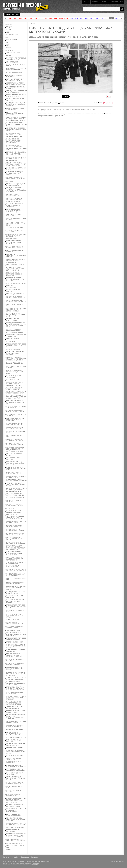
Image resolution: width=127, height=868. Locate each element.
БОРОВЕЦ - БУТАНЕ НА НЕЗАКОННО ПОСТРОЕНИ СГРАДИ (15, 616)
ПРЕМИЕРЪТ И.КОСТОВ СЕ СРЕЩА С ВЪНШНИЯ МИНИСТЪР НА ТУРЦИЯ (15, 384)
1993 (86, 18)
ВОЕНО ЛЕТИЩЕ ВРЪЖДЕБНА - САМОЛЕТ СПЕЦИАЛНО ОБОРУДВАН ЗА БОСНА (16, 703)
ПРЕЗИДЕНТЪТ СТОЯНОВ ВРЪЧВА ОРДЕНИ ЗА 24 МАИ (15, 411)
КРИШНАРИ (10, 508)
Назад (6, 18)
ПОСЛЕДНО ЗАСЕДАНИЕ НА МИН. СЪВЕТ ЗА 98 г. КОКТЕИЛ (16, 840)
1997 (107, 18)
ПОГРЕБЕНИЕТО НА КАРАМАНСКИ (13, 831)
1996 (102, 18)
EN (121, 2)
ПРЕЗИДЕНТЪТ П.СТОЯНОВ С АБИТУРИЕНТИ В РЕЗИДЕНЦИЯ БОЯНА (16, 606)
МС (7, 42)
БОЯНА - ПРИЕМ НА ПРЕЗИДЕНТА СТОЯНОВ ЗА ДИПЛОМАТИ (15, 113)
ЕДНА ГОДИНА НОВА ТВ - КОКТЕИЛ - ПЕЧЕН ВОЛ (14, 473)
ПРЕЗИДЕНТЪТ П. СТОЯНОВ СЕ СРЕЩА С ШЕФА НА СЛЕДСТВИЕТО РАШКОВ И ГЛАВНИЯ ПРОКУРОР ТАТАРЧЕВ (16, 478)
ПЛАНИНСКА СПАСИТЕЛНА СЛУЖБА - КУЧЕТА (15, 627)
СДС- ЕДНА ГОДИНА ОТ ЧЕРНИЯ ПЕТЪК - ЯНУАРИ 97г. (17, 92)
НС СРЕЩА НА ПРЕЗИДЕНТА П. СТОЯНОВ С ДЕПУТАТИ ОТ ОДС (16, 570)
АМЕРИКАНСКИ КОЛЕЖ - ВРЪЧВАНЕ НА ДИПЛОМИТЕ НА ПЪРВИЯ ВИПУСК (16, 634)
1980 (20, 18)
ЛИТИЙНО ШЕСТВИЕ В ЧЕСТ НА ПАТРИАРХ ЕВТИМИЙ (16, 69)
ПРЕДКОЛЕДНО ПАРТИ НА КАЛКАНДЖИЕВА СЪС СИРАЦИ (16, 766)
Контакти (114, 2)
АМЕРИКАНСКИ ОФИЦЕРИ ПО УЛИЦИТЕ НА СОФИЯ (16, 583)
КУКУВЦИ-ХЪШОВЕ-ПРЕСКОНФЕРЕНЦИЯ (13, 195)
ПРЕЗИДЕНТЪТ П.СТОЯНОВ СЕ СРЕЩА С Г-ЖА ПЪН (16, 522)
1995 (96, 18)
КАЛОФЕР (9, 48)
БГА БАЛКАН (10, 50)
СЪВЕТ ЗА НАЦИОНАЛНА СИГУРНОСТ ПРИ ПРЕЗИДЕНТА (16, 301)
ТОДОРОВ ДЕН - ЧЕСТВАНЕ (15, 228)
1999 (117, 18)
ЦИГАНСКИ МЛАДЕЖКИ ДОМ (15, 498)
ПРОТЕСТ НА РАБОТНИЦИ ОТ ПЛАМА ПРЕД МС (16, 712)
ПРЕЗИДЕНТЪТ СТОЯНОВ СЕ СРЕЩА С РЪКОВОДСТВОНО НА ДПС (16, 124)
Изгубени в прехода (25, 5)
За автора (105, 2)
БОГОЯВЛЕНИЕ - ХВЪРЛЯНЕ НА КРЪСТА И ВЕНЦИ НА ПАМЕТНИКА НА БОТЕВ (16, 153)
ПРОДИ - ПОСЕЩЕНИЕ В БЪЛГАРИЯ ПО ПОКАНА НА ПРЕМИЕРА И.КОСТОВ (15, 200)
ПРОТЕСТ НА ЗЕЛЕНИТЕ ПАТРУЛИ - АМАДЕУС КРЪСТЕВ (16, 297)
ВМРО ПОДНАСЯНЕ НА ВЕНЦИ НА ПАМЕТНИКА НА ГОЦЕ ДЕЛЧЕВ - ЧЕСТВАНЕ (16, 310)
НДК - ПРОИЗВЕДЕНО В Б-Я (15, 265)
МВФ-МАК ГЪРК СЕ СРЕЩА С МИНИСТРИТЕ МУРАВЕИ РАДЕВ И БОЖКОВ (16, 819)
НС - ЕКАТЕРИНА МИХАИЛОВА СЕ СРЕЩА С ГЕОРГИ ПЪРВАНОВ (16, 353)
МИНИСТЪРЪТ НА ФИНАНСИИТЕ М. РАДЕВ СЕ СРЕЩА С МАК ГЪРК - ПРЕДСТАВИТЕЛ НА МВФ (15, 517)
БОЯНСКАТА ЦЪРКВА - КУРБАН (16, 283)
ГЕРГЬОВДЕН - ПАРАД (13, 349)
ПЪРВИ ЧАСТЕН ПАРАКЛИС (15, 827)
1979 (15, 18)
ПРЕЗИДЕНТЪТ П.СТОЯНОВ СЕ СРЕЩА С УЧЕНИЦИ (16, 593)
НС (7, 37)
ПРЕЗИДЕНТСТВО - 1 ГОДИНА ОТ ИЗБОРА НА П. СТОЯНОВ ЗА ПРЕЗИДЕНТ (16, 104)
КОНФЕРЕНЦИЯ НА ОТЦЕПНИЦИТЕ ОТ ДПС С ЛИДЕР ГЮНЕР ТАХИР (15, 733)
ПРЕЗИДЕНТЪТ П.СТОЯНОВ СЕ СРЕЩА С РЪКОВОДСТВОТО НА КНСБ (16, 345)
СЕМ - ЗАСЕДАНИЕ (12, 62)
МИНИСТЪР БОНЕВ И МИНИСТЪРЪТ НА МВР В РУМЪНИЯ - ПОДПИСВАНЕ (15, 655)
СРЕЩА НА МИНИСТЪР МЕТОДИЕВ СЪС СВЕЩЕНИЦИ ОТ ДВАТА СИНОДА (16, 683)
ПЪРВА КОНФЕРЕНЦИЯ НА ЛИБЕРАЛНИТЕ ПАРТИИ (15, 726)
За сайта (95, 2)
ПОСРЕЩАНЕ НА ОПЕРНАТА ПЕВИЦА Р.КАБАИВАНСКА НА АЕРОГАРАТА (15, 279)
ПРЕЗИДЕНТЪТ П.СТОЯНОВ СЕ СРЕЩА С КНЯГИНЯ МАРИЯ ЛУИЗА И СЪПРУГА (16, 575)
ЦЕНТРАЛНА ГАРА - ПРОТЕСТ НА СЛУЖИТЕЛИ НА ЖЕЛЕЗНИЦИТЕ (16, 261)
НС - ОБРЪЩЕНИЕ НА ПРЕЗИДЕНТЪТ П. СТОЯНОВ (15, 530)
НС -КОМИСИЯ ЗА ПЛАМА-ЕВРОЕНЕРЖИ (15, 76)
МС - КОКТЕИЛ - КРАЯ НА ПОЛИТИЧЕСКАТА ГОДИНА (15, 505)
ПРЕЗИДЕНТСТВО (12, 35)
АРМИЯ (9, 55)
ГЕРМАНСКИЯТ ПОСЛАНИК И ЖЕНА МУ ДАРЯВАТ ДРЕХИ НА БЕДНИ (16, 646)
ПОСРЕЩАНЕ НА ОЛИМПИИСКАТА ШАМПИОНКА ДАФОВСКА (16, 256)
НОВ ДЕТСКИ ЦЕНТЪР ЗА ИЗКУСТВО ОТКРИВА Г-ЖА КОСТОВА (15, 669)
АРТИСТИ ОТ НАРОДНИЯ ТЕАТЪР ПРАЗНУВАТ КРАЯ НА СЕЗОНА (16, 484)
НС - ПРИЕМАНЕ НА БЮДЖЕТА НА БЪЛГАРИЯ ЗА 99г (16, 745)
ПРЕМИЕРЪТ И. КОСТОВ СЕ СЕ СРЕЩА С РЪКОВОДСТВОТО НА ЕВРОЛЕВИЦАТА (16, 159)
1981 (25, 18)
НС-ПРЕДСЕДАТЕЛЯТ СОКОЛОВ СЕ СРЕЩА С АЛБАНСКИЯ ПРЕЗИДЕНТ (16, 698)
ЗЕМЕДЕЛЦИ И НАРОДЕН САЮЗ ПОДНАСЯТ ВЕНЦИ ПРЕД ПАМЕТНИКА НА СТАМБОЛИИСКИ (16, 236)
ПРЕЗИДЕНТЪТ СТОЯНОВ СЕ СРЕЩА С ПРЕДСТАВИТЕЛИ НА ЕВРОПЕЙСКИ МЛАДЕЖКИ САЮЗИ (16, 325)
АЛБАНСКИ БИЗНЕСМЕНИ (15, 730)
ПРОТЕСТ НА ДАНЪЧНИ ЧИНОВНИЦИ (14, 377)
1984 (41, 18)
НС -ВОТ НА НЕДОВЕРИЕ (14, 73)
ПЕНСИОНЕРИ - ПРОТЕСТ (15, 380)
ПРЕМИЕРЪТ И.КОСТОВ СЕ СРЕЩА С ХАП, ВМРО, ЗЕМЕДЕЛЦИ (15, 205)
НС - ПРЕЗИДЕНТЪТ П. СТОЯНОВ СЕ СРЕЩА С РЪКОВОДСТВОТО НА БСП (15, 135)
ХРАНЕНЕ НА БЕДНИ (13, 620)
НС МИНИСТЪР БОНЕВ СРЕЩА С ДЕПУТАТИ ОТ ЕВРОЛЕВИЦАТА (16, 810)
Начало (86, 2)
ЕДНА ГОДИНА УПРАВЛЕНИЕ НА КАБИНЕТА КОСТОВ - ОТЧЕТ (16, 392)
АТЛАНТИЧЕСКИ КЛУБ (13, 53)
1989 (66, 18)
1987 (56, 18)
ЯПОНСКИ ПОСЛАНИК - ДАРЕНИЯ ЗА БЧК (14, 795)
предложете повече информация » (51, 116)
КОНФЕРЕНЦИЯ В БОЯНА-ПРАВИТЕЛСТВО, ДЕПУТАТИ (15, 783)
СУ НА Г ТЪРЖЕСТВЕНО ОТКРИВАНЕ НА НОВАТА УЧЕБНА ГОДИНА (14, 553)
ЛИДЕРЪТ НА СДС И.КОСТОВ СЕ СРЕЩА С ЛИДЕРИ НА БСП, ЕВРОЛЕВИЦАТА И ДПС (16, 490)
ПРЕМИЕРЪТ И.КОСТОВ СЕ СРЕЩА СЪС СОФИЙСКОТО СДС (15, 402)
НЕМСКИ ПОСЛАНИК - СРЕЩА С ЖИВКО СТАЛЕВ (16, 109)
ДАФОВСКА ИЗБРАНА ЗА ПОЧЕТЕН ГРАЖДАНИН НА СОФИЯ (15, 372)
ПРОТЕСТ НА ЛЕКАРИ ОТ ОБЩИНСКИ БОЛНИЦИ (14, 511)
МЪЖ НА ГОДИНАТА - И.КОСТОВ (16, 737)
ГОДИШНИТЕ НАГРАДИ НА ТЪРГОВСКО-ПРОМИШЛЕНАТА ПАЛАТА (16, 752)
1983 (36, 18)
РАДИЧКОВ (10, 181)
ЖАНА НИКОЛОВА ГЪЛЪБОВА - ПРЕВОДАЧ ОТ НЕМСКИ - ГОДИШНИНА (16, 420)
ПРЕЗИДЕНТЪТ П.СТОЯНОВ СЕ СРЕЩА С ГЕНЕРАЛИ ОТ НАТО (16, 824)
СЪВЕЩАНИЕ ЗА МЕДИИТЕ (15, 748)
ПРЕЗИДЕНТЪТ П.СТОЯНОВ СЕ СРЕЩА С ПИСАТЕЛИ (16, 639)
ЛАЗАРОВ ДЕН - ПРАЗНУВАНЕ (16, 294)
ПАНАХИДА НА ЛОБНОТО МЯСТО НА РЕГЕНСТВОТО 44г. (16, 178)
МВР (8, 45)
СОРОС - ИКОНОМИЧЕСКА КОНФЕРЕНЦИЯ (15, 693)
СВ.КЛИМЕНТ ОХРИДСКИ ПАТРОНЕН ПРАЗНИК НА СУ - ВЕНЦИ (16, 778)
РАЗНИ (8, 850)
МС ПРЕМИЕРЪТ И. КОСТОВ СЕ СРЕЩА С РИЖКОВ (16, 722)
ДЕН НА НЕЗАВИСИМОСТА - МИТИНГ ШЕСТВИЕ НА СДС (15, 534)
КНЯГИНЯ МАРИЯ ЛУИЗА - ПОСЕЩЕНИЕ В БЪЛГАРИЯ (15, 363)
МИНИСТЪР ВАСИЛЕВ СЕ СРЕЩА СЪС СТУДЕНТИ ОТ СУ (16, 440)
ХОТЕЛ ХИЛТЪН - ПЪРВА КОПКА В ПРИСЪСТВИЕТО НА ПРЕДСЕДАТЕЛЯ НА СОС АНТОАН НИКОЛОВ (16, 565)
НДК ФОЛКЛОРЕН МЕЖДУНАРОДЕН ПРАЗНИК (15, 623)
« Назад (32, 24)
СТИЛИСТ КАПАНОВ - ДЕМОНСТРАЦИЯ (13, 320)
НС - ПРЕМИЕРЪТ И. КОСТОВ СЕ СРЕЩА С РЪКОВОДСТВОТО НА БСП (16, 129)
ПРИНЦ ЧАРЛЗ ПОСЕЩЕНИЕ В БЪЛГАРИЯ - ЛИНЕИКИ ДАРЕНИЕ (16, 601)
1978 (10, 18)
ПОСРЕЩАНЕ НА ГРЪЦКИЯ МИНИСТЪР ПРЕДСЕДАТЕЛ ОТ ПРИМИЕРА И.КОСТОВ (16, 397)
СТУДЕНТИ (10, 27)
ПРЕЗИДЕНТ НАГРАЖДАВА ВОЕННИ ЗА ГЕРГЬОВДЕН (15, 428)
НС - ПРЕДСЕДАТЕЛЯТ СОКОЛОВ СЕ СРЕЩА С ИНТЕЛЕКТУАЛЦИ (14, 210)
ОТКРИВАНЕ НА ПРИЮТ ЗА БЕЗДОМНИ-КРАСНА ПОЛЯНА (16, 770)
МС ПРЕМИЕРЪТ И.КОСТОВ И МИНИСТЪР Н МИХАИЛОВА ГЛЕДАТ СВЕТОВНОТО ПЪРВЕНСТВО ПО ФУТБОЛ (16, 449)
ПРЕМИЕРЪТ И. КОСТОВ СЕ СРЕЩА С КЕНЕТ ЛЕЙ (15, 388)
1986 (51, 18)
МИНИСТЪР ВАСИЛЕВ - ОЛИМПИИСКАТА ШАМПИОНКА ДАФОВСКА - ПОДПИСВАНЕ (16, 359)
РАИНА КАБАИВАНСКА (13, 339)
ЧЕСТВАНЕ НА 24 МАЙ (13, 630)
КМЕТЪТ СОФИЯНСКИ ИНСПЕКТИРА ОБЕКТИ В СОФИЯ (14, 539)
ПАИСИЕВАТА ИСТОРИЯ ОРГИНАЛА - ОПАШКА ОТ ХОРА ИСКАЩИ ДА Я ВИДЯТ (16, 164)
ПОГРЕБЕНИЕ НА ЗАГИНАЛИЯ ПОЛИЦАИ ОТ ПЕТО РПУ (16, 424)
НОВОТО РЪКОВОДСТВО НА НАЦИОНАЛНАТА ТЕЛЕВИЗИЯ (16, 84)
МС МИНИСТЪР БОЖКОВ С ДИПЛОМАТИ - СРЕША (15, 806)
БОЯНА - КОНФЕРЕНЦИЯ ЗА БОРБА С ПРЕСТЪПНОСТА (15, 247)
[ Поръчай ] (108, 103)
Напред (121, 18)
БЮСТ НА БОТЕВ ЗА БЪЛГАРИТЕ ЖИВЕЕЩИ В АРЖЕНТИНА (14, 274)
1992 (81, 18)
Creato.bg (121, 861)
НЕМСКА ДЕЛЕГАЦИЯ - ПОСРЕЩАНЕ (13, 291)
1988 (61, 18)
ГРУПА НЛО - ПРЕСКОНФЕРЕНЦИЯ (13, 287)
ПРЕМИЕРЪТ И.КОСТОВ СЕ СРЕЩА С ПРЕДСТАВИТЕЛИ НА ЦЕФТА (16, 469)
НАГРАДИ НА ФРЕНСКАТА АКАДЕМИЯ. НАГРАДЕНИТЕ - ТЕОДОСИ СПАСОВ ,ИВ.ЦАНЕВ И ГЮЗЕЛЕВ (16, 190)
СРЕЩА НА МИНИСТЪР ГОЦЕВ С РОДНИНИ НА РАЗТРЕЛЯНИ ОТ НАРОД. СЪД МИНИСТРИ (16, 835)
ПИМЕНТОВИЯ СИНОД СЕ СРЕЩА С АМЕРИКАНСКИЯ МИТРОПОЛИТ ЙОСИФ (15, 559)
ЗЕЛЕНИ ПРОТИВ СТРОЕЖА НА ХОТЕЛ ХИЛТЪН (16, 407)
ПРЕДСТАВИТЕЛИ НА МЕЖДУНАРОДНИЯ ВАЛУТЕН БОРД (16, 315)
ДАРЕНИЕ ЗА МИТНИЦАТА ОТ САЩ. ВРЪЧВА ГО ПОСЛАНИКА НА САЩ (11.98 (16, 674)
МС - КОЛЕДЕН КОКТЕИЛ (14, 843)
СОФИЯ (9, 30)
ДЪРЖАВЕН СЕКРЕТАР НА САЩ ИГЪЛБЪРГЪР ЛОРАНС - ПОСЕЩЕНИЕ (16, 588)
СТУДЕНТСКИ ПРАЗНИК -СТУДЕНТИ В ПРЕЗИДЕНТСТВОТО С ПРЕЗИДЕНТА (14, 761)
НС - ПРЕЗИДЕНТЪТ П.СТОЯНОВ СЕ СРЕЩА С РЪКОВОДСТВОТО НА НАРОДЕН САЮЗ (16, 147)
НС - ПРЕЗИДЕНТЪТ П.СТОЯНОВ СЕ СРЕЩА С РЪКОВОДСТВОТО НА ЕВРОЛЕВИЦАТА (14, 141)
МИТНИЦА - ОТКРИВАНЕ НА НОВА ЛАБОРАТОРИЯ (15, 80)
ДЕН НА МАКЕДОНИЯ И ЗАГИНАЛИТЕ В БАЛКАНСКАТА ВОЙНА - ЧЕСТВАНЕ (16, 269)
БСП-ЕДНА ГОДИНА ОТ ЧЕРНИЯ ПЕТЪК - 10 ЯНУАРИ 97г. (16, 96)
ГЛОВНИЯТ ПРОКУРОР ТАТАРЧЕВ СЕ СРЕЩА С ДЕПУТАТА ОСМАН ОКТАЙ (15, 331)
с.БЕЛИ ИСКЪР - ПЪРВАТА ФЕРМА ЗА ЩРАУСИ (15, 708)
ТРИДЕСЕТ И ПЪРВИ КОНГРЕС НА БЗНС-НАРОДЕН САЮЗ (16, 678)
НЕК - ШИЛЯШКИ (12, 40)
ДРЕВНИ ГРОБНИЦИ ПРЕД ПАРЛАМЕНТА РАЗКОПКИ (15, 526)
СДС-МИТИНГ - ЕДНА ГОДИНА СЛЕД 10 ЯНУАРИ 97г (16, 185)
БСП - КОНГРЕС (11, 341)
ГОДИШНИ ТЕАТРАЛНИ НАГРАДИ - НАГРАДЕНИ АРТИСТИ (14, 242)
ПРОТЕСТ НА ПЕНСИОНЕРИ (15, 642)
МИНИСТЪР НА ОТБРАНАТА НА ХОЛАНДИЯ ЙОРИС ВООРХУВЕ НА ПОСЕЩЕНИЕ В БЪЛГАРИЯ (16, 119)
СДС (8, 32)
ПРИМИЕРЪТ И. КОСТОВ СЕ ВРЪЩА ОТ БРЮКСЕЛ (15, 664)
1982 (30, 18)
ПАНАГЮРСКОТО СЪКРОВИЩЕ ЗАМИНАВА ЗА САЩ (16, 59)
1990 (71, 18)
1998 (112, 18)
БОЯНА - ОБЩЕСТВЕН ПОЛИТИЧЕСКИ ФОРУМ (14, 815)
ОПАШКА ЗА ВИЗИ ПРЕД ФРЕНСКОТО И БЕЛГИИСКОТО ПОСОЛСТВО (16, 463)
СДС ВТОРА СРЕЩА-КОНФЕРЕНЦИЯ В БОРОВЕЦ (15, 444)
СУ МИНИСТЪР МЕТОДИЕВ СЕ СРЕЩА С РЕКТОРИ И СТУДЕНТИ (16, 173)
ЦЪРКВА (9, 24)
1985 (46, 18)
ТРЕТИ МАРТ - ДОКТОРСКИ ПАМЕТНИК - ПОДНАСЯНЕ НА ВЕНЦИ (16, 224)
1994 (91, 18)
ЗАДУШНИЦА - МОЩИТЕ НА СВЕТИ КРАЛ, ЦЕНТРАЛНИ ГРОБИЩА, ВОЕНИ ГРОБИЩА (16, 688)
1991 (76, 18)
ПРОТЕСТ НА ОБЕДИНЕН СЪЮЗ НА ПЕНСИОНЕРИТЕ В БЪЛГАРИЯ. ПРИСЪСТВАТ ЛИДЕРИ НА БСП (16, 800)
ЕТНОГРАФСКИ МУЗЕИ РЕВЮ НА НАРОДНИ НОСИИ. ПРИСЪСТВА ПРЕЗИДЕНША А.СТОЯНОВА (16, 717)
